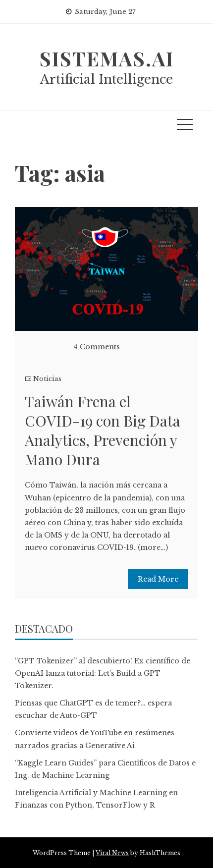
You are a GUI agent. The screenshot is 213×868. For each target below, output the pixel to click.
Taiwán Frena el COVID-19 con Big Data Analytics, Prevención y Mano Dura (103, 430)
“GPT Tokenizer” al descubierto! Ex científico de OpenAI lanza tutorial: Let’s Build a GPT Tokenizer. (103, 673)
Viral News (112, 853)
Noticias (47, 379)
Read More (158, 579)
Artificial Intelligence (106, 80)
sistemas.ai (107, 58)
